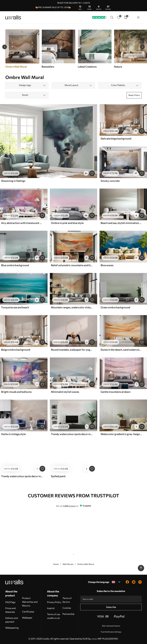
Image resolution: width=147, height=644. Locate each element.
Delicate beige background (116, 138)
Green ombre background (115, 307)
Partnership (68, 614)
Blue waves (107, 265)
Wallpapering (12, 628)
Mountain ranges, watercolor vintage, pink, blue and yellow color (72, 307)
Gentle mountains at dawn (116, 392)
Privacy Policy (54, 602)
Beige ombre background (16, 350)
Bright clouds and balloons (16, 392)
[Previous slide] (5, 47)
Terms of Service (67, 600)
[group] (58, 49)
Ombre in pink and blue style (67, 223)
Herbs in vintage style (13, 434)
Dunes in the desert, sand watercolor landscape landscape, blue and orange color (122, 350)
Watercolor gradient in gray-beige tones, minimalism (122, 434)
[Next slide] (142, 47)
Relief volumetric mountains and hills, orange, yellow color (72, 265)
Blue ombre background (15, 265)
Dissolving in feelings (13, 181)
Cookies (67, 608)
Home (56, 564)
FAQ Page (10, 602)
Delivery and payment (12, 620)
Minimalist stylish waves (65, 392)
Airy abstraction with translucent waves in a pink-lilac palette (22, 223)
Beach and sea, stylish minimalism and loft (122, 223)
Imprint (51, 608)
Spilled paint (58, 476)
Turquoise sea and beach (15, 307)
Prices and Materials (10, 610)
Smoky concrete (110, 181)
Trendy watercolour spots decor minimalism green (72, 434)
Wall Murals (68, 564)
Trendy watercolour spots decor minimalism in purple (22, 476)
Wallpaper (27, 618)
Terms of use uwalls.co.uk (54, 616)
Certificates (28, 612)
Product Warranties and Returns (30, 602)
